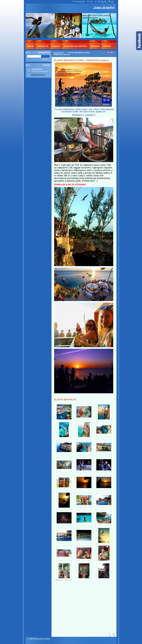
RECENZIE (95, 46)
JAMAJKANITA (59, 53)
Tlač (91, 1)
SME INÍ (31, 46)
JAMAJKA (56, 46)
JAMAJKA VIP (43, 46)
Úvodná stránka (80, 1)
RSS (112, 1)
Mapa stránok (102, 1)
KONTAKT (107, 46)
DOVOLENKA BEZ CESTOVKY (76, 46)
